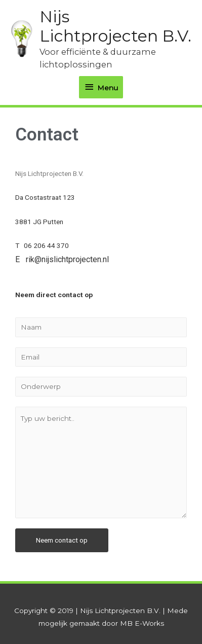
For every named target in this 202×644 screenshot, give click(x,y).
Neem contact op (62, 540)
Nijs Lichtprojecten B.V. (115, 26)
